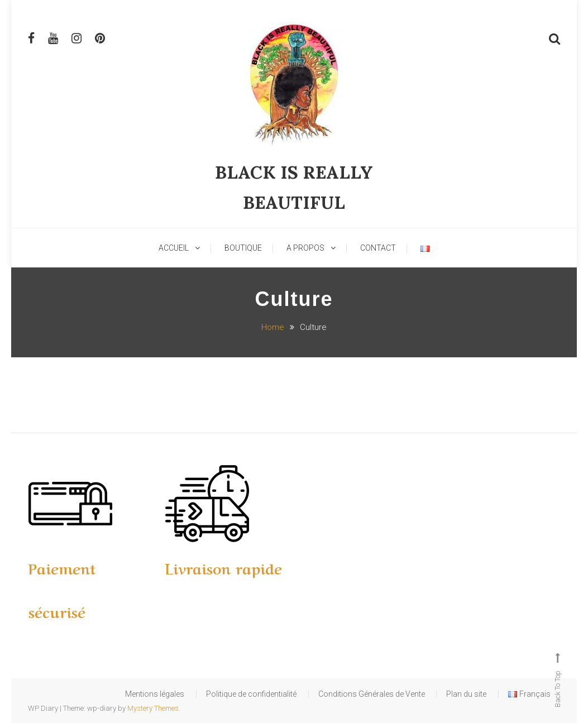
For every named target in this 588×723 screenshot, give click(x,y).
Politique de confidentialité (219, 694)
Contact (378, 248)
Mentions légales (111, 694)
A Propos (305, 248)
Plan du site (459, 694)
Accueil (174, 248)
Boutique (243, 248)
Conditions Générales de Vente (353, 694)
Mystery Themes (153, 708)
